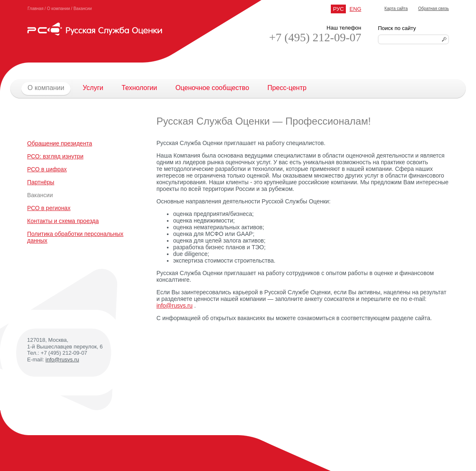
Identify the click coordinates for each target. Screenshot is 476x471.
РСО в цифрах (47, 169)
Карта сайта (396, 9)
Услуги (93, 88)
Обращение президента (60, 143)
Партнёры (41, 182)
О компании (58, 9)
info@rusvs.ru (62, 360)
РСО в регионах (49, 208)
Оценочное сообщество (212, 88)
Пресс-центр (287, 88)
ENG (355, 9)
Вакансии (83, 9)
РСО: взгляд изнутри (55, 156)
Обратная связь (433, 9)
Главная (35, 9)
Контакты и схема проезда (63, 221)
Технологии (139, 88)
